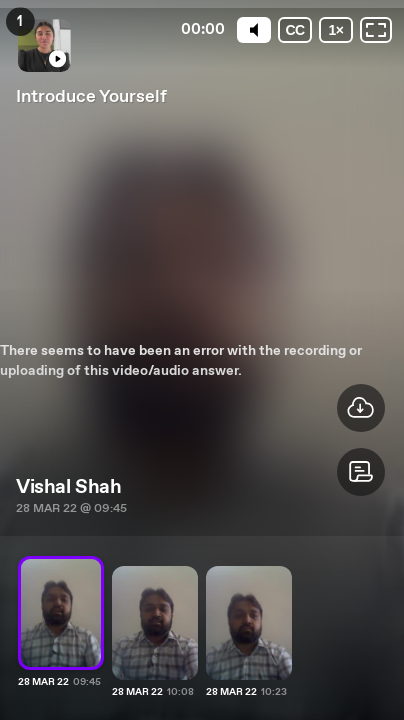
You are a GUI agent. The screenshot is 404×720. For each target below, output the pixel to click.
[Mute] (251, 30)
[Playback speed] (335, 30)
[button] (361, 472)
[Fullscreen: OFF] (376, 30)
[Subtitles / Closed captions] (293, 30)
